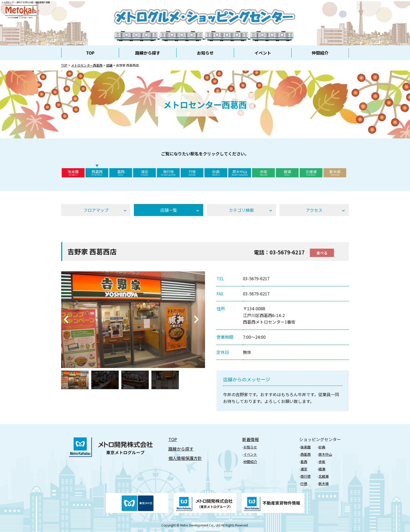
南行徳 (168, 173)
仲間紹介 (320, 53)
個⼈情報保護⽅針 (185, 458)
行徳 (192, 173)
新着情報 (250, 439)
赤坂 (263, 173)
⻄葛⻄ (306, 454)
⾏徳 (304, 484)
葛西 (121, 173)
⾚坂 (322, 462)
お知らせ (205, 53)
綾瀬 (287, 173)
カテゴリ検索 (241, 210)
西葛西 (97, 173)
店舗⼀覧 (169, 210)
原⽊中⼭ (325, 454)
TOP (90, 53)
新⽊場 (324, 484)
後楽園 (73, 173)
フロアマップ (96, 210)
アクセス (314, 210)
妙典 (216, 173)
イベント (263, 53)
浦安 (144, 173)
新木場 (335, 173)
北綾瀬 (311, 173)
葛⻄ (304, 462)
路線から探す (148, 53)
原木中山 (240, 173)
